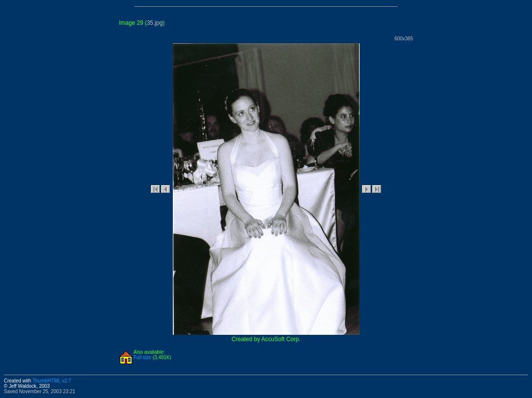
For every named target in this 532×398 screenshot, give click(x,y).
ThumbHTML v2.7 (52, 381)
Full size (142, 357)
